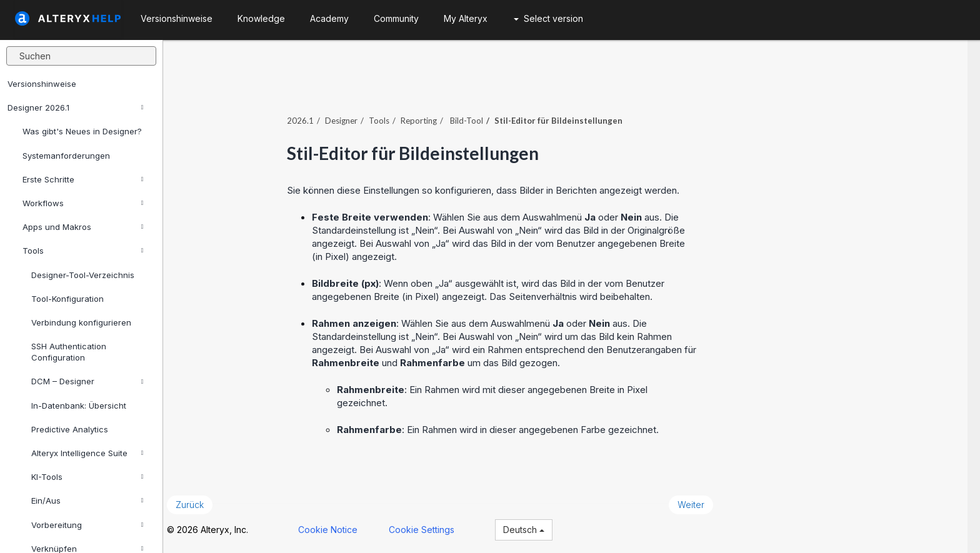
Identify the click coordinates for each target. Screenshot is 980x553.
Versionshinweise (42, 84)
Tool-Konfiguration (67, 299)
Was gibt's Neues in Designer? (82, 131)
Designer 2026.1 (75, 107)
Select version (548, 18)
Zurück (202, 502)
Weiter (703, 502)
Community (396, 18)
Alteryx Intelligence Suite (87, 453)
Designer (354, 118)
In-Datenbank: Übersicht (79, 406)
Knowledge (261, 18)
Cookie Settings (433, 527)
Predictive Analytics (70, 429)
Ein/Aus (87, 501)
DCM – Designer (87, 381)
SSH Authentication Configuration (69, 352)
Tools (83, 251)
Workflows (83, 203)
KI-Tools (87, 477)
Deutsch (536, 527)
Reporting (431, 118)
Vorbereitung (87, 525)
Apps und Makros (83, 227)
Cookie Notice (340, 527)
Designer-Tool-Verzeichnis (83, 275)
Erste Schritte (83, 179)
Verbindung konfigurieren (81, 322)
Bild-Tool (478, 118)
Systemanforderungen (66, 156)
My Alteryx (466, 18)
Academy (329, 18)
